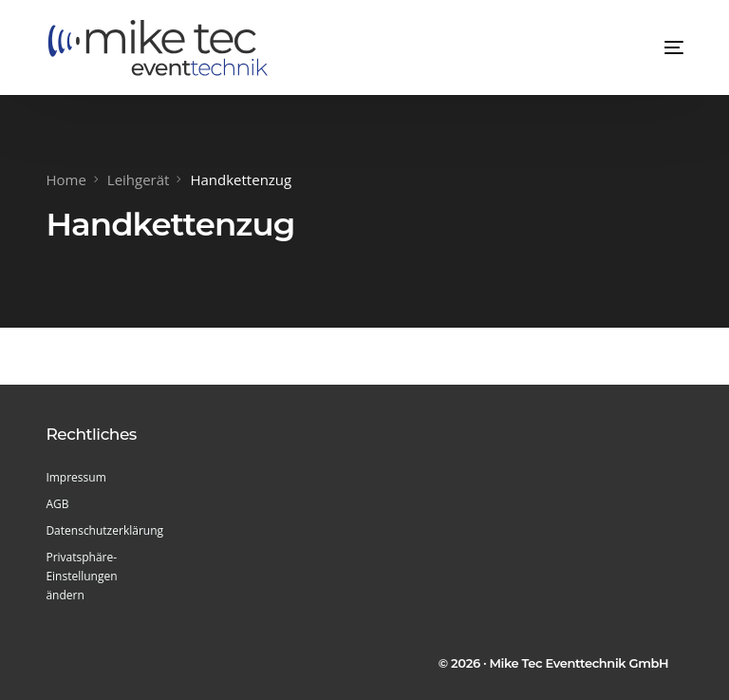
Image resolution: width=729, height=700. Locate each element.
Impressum (75, 477)
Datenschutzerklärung (102, 530)
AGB (57, 504)
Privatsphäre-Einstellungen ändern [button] (81, 576)
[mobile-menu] (655, 47)
